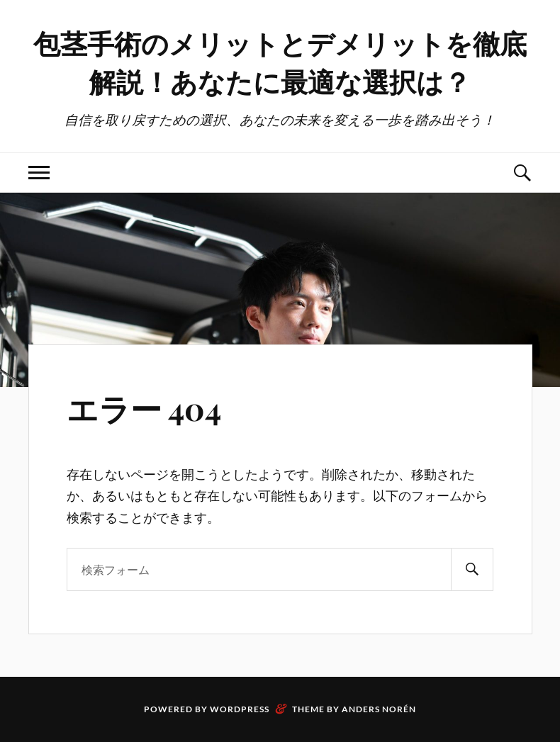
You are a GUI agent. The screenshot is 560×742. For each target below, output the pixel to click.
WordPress (240, 709)
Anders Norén (379, 709)
